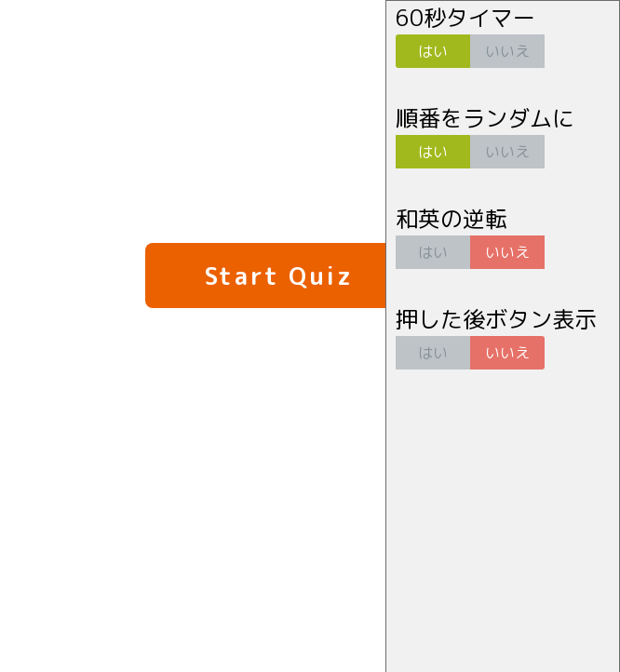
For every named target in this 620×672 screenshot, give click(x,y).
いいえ (507, 51)
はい (433, 51)
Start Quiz (279, 276)
